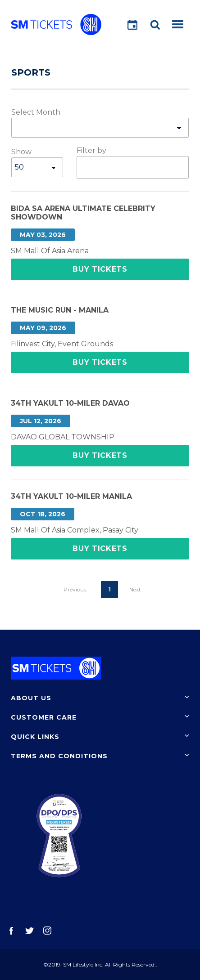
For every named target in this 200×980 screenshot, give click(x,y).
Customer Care (44, 717)
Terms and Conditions (59, 756)
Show (21, 152)
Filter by (91, 150)
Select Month (36, 112)
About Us (31, 698)
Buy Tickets (100, 269)
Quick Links (35, 737)
